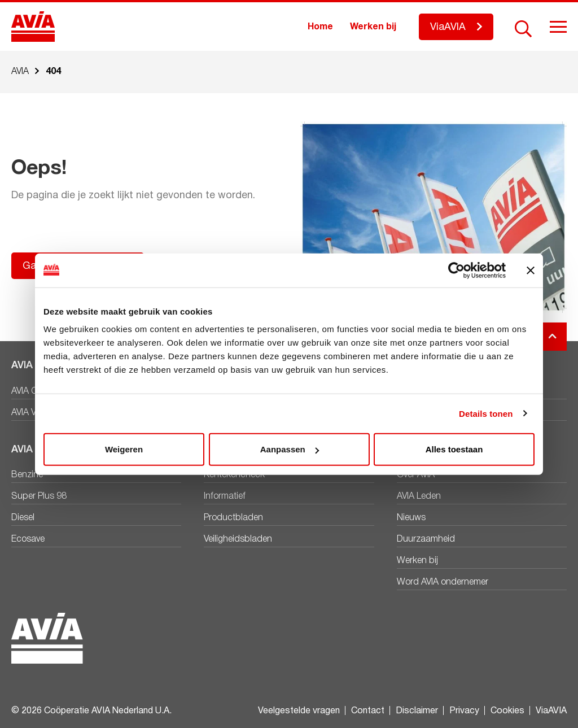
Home (320, 27)
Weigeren (124, 449)
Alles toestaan (454, 449)
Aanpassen (290, 449)
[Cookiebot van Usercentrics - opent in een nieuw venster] (456, 270)
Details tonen (486, 413)
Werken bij (373, 27)
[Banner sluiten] (531, 270)
